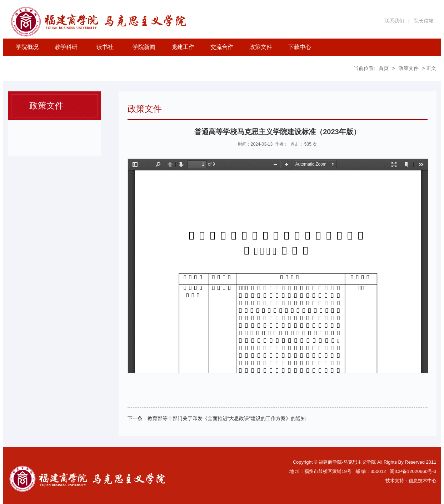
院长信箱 (424, 21)
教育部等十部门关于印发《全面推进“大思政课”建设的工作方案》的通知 (227, 418)
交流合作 (222, 47)
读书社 (105, 47)
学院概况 (27, 47)
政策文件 (261, 47)
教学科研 (66, 47)
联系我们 (394, 21)
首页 (384, 68)
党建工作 (183, 47)
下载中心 (300, 47)
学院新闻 (144, 47)
